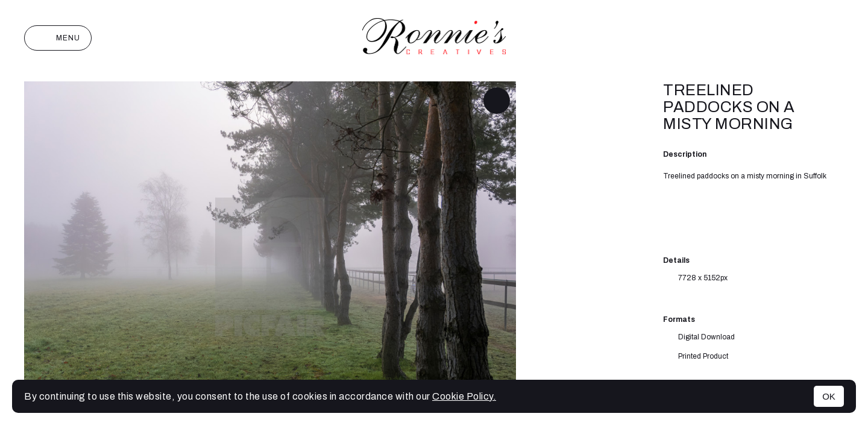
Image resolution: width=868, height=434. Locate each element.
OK (829, 396)
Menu (58, 38)
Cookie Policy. (464, 396)
